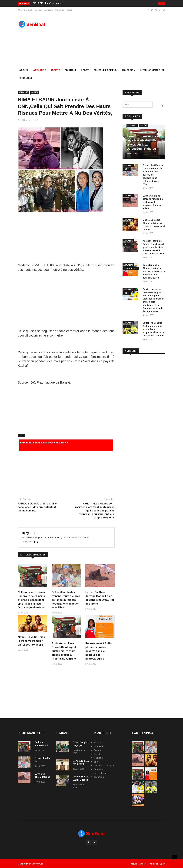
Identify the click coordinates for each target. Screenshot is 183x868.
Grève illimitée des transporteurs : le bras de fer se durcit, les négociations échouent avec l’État (66, 600)
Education (129, 70)
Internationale (150, 70)
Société (55, 70)
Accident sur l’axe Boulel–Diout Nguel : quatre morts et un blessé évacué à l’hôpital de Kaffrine (64, 651)
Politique (60, 10)
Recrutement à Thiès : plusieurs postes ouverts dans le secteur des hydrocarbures (99, 651)
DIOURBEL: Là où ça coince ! (48, 3)
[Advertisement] (111, 39)
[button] (160, 3)
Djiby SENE (30, 533)
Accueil (39, 10)
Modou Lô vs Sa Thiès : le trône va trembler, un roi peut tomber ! (32, 641)
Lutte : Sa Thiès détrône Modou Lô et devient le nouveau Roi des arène (153, 202)
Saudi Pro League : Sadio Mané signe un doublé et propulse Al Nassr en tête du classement (154, 329)
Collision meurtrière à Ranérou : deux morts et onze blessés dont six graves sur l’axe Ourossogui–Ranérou (31, 600)
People (98, 754)
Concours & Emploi (105, 70)
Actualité (49, 10)
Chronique (26, 78)
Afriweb (40, 864)
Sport (69, 10)
